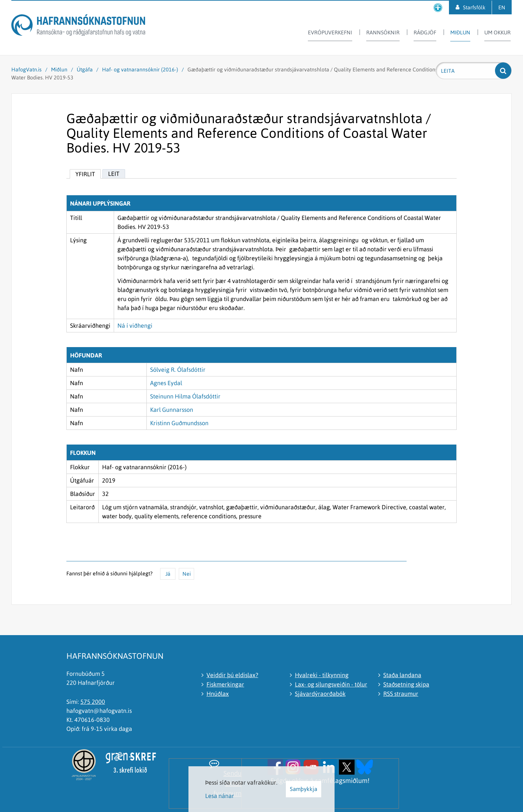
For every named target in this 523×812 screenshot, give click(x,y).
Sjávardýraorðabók (320, 694)
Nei (187, 574)
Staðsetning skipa (406, 684)
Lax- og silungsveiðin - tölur (331, 684)
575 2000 (93, 702)
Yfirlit (85, 174)
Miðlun (59, 69)
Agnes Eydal (166, 383)
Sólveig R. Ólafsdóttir (178, 370)
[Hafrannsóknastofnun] (78, 26)
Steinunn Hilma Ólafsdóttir (185, 396)
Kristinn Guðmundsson (179, 423)
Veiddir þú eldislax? (232, 675)
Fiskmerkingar (225, 684)
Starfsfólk (474, 7)
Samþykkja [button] (304, 789)
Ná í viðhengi (135, 326)
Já (168, 574)
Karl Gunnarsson (172, 410)
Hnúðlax (218, 694)
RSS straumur (401, 694)
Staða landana (402, 675)
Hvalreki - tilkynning (322, 675)
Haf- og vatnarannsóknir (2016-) (140, 69)
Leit (114, 174)
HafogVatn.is (27, 69)
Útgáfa (85, 69)
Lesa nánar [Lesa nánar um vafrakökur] (220, 796)
